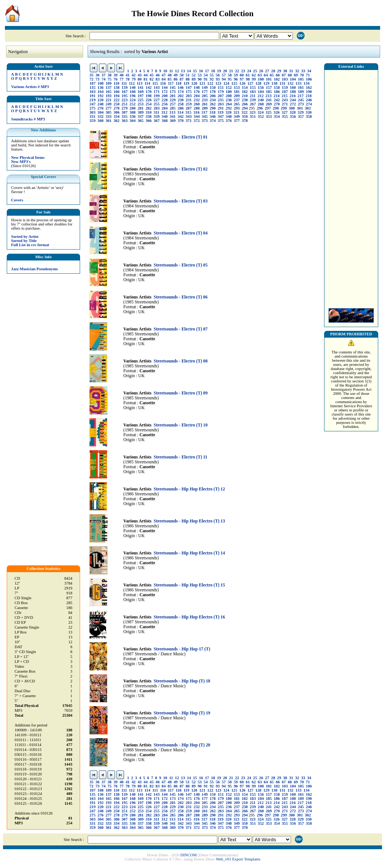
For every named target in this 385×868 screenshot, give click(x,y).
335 (124, 116)
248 (100, 104)
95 (230, 79)
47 (164, 75)
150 (213, 88)
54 (206, 75)
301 (300, 108)
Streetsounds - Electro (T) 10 (181, 425)
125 (234, 83)
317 (205, 112)
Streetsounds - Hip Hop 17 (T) (182, 649)
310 (149, 112)
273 (301, 104)
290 (213, 108)
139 (124, 88)
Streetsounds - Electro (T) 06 (181, 297)
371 (189, 121)
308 (133, 112)
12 (177, 71)
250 (117, 104)
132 (290, 83)
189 (301, 92)
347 (221, 116)
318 (212, 112)
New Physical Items (28, 158)
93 (218, 79)
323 (253, 112)
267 (253, 104)
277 (109, 108)
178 (213, 92)
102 (277, 79)
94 (224, 79)
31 (291, 71)
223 (124, 100)
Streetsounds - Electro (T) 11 (181, 457)
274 (309, 104)
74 (104, 79)
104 (293, 79)
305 (109, 112)
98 (248, 79)
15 (195, 71)
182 (245, 92)
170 (149, 92)
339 (157, 116)
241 (269, 100)
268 (261, 104)
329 (301, 112)
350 (245, 116)
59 (236, 75)
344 (197, 116)
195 (124, 96)
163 (92, 92)
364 (133, 121)
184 (261, 92)
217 (301, 96)
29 (279, 71)
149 (205, 88)
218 (309, 96)
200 (165, 96)
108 (100, 83)
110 (116, 83)
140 (133, 88)
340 (165, 116)
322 (244, 112)
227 (157, 100)
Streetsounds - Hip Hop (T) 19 (182, 713)
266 (245, 104)
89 (194, 79)
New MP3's (21, 162)
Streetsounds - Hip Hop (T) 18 (182, 681)
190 (309, 92)
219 (92, 100)
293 (237, 108)
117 (171, 83)
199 (157, 96)
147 (189, 88)
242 (277, 100)
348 (229, 116)
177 (205, 92)
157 (269, 88)
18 (213, 71)
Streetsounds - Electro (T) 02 (181, 169)
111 (124, 83)
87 (182, 79)
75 (110, 79)
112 (132, 83)
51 (188, 75)
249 (109, 104)
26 (261, 71)
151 (221, 88)
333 (109, 116)
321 (236, 112)
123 (218, 83)
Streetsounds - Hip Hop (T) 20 (182, 745)
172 (165, 92)
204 (197, 96)
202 (180, 96)
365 (141, 121)
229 (173, 100)
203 (189, 96)
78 (128, 79)
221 (109, 100)
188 (293, 92)
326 (277, 112)
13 (183, 71)
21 (231, 71)
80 (140, 79)
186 (277, 92)
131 (282, 83)
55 (212, 75)
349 (237, 116)
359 (92, 121)
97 (242, 79)
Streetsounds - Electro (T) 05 (181, 265)
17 (207, 71)
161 (301, 88)
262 (213, 104)
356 (293, 116)
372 (197, 121)
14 (189, 71)
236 (229, 100)
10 (165, 71)
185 (269, 92)
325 (268, 112)
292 (229, 108)
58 (230, 75)
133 (299, 83)
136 (100, 88)
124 (226, 83)
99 (254, 79)
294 (245, 108)
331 (92, 116)
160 (293, 88)
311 (157, 112)
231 (189, 100)
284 (165, 108)
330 (309, 112)
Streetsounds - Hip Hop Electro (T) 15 (189, 585)
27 (267, 71)
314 (180, 112)
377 (237, 121)
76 (116, 79)
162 (309, 88)
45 (152, 75)
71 (308, 75)
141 (141, 88)
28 (273, 71)
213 (268, 96)
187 (285, 92)
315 (188, 112)
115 (155, 83)
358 (309, 116)
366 (149, 121)
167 (124, 92)
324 (261, 112)
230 (180, 100)
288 (197, 108)
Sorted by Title (24, 241)
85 (170, 79)
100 (261, 79)
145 (173, 88)
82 (152, 79)
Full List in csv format (30, 245)
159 (285, 88)
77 (122, 79)
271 (285, 104)
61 (248, 75)
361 (109, 121)
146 (180, 88)
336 (133, 116)
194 (117, 96)
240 (261, 100)
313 (173, 112)
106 (309, 79)
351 (253, 116)
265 (237, 104)
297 (268, 108)
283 (157, 108)
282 (149, 108)
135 (92, 88)
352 (261, 116)
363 (124, 121)
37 (104, 75)
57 (224, 75)
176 (197, 92)
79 (134, 79)
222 (117, 100)
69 (296, 75)
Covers (17, 200)
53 (200, 75)
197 (141, 96)
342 (180, 116)
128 (258, 83)
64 (266, 75)
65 (272, 75)
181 (237, 92)
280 (133, 108)
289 (205, 108)
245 (301, 100)
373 (205, 121)
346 (213, 116)
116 (163, 83)
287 (189, 108)
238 (245, 100)
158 (277, 88)
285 (173, 108)
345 (205, 116)
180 (229, 92)
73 (98, 79)
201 (173, 96)
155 (253, 88)
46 (158, 75)
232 (197, 100)
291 (221, 108)
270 (277, 104)
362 (117, 121)
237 (237, 100)
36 (98, 75)
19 (219, 71)
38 (110, 75)
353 (269, 116)
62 (254, 75)
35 (92, 75)
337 (141, 116)
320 (229, 112)
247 (92, 104)
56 (218, 75)
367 (157, 121)
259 (189, 104)
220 (100, 100)
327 (285, 112)
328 (293, 112)
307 (124, 112)
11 (171, 71)
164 (100, 92)
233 (205, 100)
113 (140, 83)
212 (261, 96)
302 (308, 108)
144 (165, 88)
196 (133, 96)
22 (237, 71)
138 (117, 88)
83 (158, 79)
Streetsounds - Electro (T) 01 (181, 137)
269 (269, 104)
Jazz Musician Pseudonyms (35, 269)
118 (178, 83)
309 (141, 112)
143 (157, 88)
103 (285, 79)
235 (221, 100)
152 (229, 88)
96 (236, 79)
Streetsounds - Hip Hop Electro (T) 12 (189, 489)
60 (242, 75)
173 (173, 92)
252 (133, 104)
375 (221, 121)
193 (109, 96)
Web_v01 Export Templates (238, 859)
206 (213, 96)
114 (147, 83)
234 (213, 100)
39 (116, 75)
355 (285, 116)
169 (141, 92)
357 (301, 116)
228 (165, 100)
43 (140, 75)
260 (197, 104)
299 (284, 108)
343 (189, 116)
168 (133, 92)
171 (157, 92)
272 (293, 104)
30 (285, 71)
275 (92, 108)
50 (182, 75)
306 (117, 112)
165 (109, 92)
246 (309, 100)
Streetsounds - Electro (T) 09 (181, 393)
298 (276, 108)
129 (267, 83)
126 (243, 83)
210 (245, 96)
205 (205, 96)
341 (173, 116)
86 (176, 79)
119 (186, 83)
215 (285, 96)
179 (221, 92)
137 (109, 88)
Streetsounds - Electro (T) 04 (181, 233)
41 (128, 75)
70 (302, 75)
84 (164, 79)
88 (188, 79)
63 (260, 75)
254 (149, 104)
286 (180, 108)
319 (220, 112)
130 (274, 83)
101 (269, 79)
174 (180, 92)
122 (210, 83)
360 (100, 121)
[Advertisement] (351, 187)
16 (201, 71)
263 (221, 104)
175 (189, 92)
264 (229, 104)
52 (194, 75)
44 (146, 75)
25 (255, 71)
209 (237, 96)
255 (157, 104)
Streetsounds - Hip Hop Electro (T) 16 (189, 617)
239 (253, 100)
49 (176, 75)
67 (284, 75)
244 (293, 100)
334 (117, 116)
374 (213, 121)
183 (253, 92)
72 (92, 79)
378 (245, 121)
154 (245, 88)
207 (221, 96)
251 (124, 104)
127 (250, 83)
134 (306, 83)
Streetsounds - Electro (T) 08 (181, 361)
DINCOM (189, 855)
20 (225, 71)
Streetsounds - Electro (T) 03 (181, 201)
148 (197, 88)
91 (206, 79)
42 (134, 75)
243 (285, 100)
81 (146, 79)
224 (133, 100)
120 (194, 83)
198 (149, 96)
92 (212, 79)
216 (293, 96)
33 (303, 71)
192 (100, 96)
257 (173, 104)
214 (277, 96)
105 (301, 79)
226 (149, 100)
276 (100, 108)
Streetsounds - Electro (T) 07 (181, 329)
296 (260, 108)
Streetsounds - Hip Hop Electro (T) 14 (189, 553)
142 (149, 88)
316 (196, 112)
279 (124, 108)
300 (292, 108)
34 (309, 71)
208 (229, 96)
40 (122, 75)
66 (278, 75)
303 (92, 112)
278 (117, 108)
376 (229, 121)
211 (252, 96)
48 (170, 75)
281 (141, 108)
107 (92, 83)
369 (173, 121)
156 (261, 88)
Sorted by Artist (25, 237)
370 (180, 121)
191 (92, 96)
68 (290, 75)
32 (297, 71)
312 (164, 112)
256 (165, 104)
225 (141, 100)
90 (200, 79)
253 (141, 104)
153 (237, 88)
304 (100, 112)
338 (149, 116)
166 (117, 92)
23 (243, 71)
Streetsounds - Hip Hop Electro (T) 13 (189, 521)
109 (109, 83)
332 (100, 116)
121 (202, 83)
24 (249, 71)
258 (180, 104)
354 (277, 116)
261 (205, 104)
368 (165, 121)
